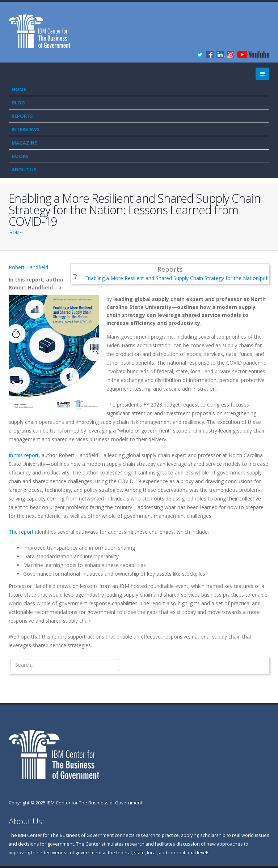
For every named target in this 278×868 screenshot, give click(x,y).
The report (21, 532)
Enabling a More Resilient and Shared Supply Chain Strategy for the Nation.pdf (176, 278)
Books (20, 156)
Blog (18, 103)
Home (19, 89)
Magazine (24, 143)
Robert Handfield (28, 267)
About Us (24, 169)
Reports (22, 116)
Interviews (26, 129)
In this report (24, 455)
